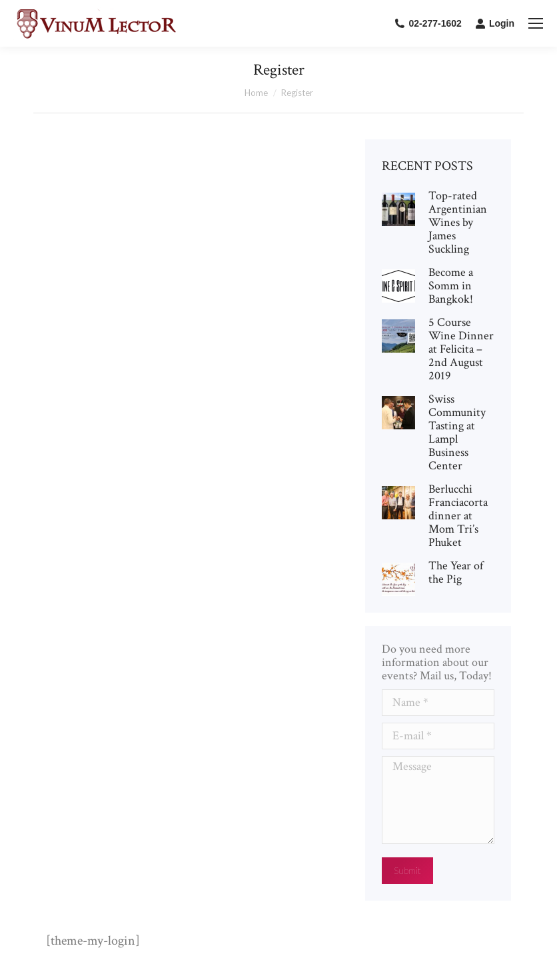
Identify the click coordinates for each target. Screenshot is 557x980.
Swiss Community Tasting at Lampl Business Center (457, 433)
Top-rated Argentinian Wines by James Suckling (458, 223)
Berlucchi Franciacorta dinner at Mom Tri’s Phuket (458, 516)
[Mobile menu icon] (536, 23)
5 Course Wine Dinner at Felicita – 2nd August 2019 (461, 349)
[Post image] (398, 209)
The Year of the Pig (456, 573)
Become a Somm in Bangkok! (451, 286)
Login (495, 23)
